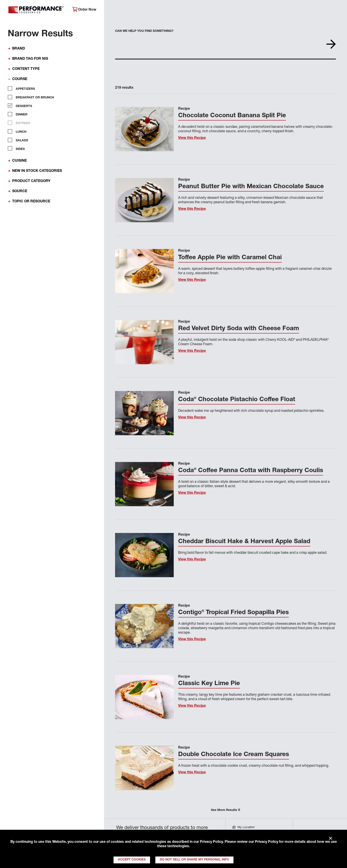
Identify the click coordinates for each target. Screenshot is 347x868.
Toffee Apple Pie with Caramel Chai (230, 258)
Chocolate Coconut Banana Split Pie (232, 116)
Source (20, 192)
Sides (18, 148)
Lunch (19, 131)
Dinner (20, 114)
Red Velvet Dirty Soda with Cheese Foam (239, 329)
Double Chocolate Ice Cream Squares (234, 755)
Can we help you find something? (144, 31)
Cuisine (19, 161)
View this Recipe (192, 138)
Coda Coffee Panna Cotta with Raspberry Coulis (251, 471)
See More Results (226, 810)
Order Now (84, 10)
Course (20, 79)
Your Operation (224, 10)
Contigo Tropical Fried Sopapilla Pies (233, 613)
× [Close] (331, 839)
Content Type (26, 69)
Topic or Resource (31, 202)
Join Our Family (304, 10)
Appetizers (24, 88)
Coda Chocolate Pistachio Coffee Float (237, 400)
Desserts (22, 105)
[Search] (336, 10)
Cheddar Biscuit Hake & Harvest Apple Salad (244, 542)
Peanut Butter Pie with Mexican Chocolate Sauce (251, 187)
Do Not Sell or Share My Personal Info (194, 860)
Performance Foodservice (37, 10)
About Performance (129, 10)
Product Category (31, 181)
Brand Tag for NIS (30, 59)
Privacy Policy (211, 842)
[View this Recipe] (144, 129)
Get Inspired (264, 10)
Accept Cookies (132, 860)
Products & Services (178, 10)
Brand (19, 49)
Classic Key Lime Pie (209, 684)
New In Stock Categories (37, 171)
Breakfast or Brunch (33, 97)
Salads (20, 140)
